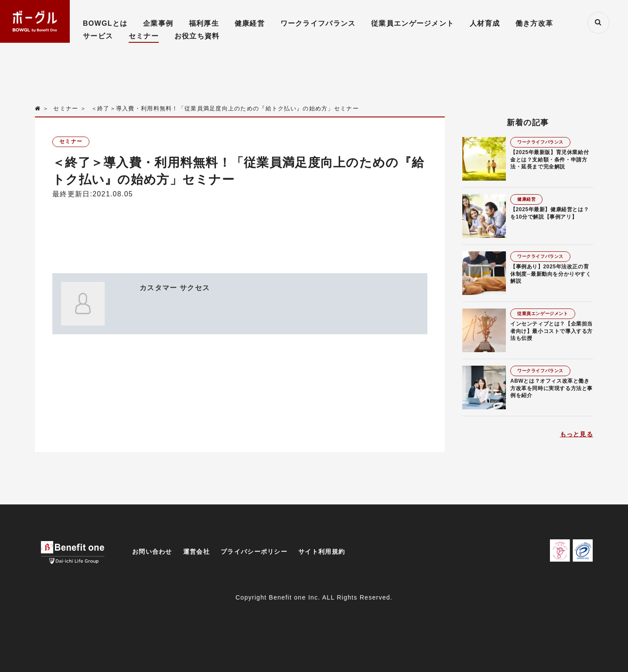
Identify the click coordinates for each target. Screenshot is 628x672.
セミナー (144, 36)
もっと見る (577, 434)
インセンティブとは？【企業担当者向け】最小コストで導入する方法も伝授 (551, 331)
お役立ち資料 (197, 36)
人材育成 (485, 23)
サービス (98, 36)
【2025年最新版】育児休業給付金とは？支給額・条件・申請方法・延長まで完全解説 (549, 160)
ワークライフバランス (318, 23)
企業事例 (158, 23)
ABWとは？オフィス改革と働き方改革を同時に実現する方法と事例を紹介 (551, 388)
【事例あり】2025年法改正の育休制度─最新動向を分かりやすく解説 (551, 274)
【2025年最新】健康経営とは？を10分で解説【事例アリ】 (549, 213)
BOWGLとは (105, 23)
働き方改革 (534, 23)
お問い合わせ (152, 552)
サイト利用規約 (322, 552)
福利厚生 (204, 23)
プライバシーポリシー (254, 552)
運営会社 (196, 552)
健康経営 (250, 23)
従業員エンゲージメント (413, 23)
